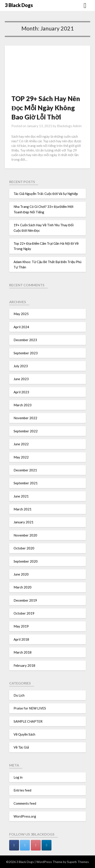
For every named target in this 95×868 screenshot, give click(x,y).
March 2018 (23, 652)
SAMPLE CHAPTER (28, 721)
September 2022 (26, 431)
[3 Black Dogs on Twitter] (25, 845)
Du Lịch (19, 695)
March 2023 (23, 405)
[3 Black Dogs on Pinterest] (36, 845)
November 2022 (25, 418)
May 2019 (21, 626)
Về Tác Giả (21, 747)
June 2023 (21, 379)
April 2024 (21, 327)
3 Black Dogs (19, 5)
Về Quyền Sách (24, 734)
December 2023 (25, 340)
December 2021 (25, 470)
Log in (18, 777)
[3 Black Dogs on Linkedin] (47, 845)
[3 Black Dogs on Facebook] (14, 845)
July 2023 (21, 366)
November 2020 (25, 535)
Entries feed (22, 790)
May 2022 (21, 457)
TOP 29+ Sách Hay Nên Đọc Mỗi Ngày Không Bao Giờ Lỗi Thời (46, 108)
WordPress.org (25, 816)
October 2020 (24, 548)
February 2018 (24, 665)
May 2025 (21, 314)
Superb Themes (78, 862)
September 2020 (26, 561)
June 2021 (21, 496)
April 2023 (21, 392)
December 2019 (25, 600)
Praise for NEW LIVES (30, 708)
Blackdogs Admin (69, 126)
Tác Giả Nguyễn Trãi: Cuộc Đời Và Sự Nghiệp (46, 194)
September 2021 (26, 483)
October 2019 (24, 613)
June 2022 (21, 444)
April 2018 (21, 639)
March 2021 (23, 509)
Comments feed (25, 803)
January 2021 (24, 522)
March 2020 (23, 587)
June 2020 (21, 574)
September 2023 (26, 353)
